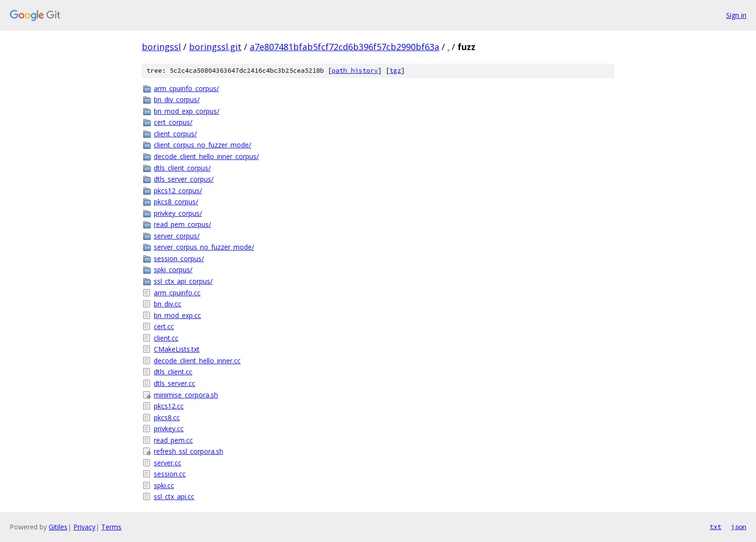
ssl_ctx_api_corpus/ (183, 281)
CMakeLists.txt (177, 349)
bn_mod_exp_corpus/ (187, 111)
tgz (395, 71)
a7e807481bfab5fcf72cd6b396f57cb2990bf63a (344, 47)
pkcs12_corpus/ (178, 191)
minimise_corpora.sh (186, 395)
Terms (111, 527)
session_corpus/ (179, 258)
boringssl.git (215, 47)
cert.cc (164, 326)
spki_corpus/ (173, 270)
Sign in (736, 15)
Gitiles (58, 527)
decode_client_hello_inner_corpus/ (206, 156)
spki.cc (164, 485)
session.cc (170, 474)
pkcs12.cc (169, 406)
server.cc (168, 463)
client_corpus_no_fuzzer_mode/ (202, 145)
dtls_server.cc (175, 383)
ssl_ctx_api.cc (174, 496)
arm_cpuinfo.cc (177, 293)
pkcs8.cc (167, 417)
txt (715, 527)
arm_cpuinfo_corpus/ (186, 88)
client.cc (166, 338)
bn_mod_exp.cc (177, 315)
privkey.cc (169, 429)
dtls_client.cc (173, 372)
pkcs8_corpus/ (176, 202)
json (739, 527)
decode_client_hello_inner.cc (197, 361)
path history (355, 71)
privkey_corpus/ (178, 213)
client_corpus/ (175, 134)
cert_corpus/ (173, 122)
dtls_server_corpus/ (184, 179)
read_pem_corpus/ (182, 224)
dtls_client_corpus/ (182, 168)
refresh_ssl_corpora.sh (189, 451)
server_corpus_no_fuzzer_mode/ (204, 247)
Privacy (84, 527)
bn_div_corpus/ (177, 99)
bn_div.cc (168, 304)
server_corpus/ (177, 236)
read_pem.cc (173, 440)
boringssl (161, 47)
